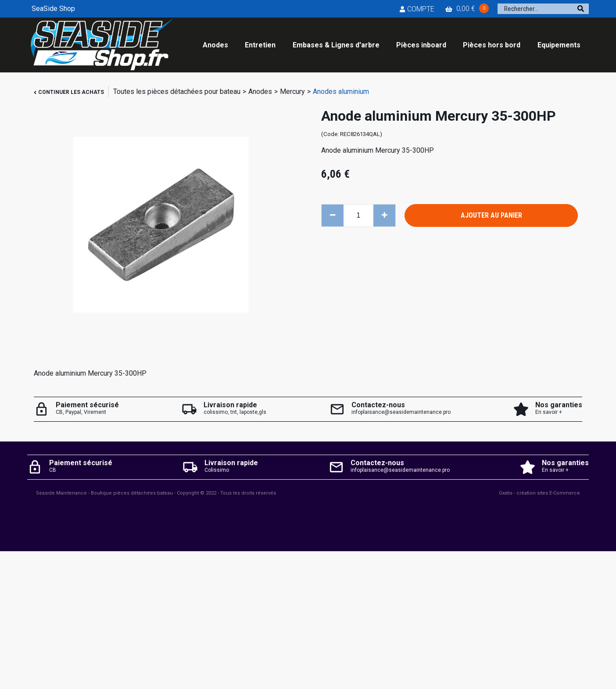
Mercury (292, 92)
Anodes (215, 45)
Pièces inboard (421, 45)
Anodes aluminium (341, 92)
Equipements (559, 45)
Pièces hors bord (492, 45)
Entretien (260, 45)
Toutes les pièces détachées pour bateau (177, 92)
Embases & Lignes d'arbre (336, 45)
